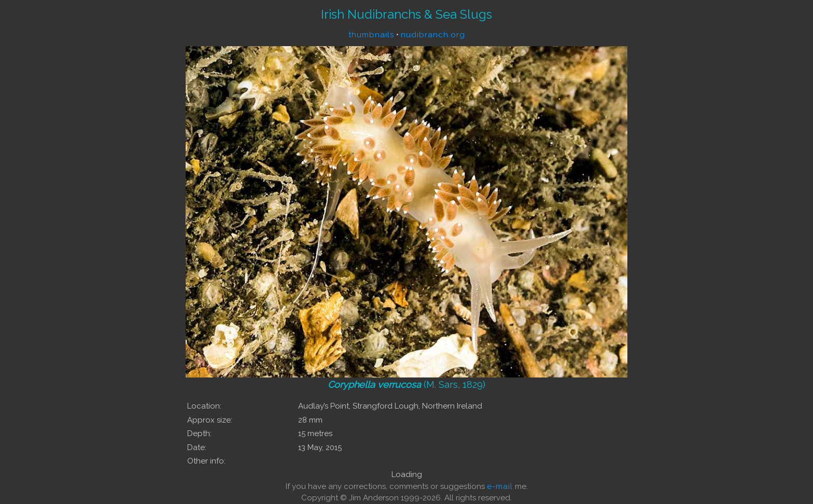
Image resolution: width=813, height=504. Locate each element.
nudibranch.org (433, 35)
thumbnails (371, 35)
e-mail (500, 486)
